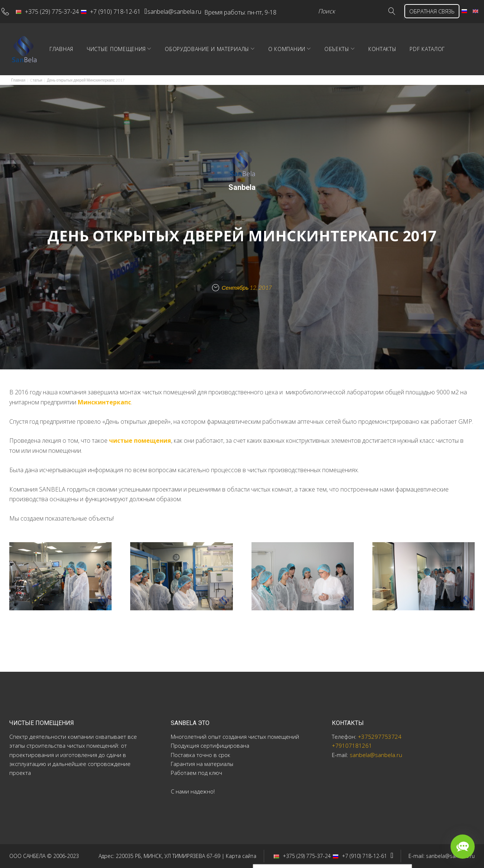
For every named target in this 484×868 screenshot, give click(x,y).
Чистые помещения (146, 62)
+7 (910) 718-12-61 (116, 10)
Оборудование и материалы (237, 62)
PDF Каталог (457, 62)
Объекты (367, 62)
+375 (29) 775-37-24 (53, 10)
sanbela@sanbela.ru (188, 10)
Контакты (412, 62)
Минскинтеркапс (104, 415)
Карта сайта (241, 856)
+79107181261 (352, 745)
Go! (82, 25)
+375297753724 (380, 737)
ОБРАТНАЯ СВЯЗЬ (127, 25)
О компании (317, 62)
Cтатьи (36, 93)
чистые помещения (140, 454)
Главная (91, 62)
